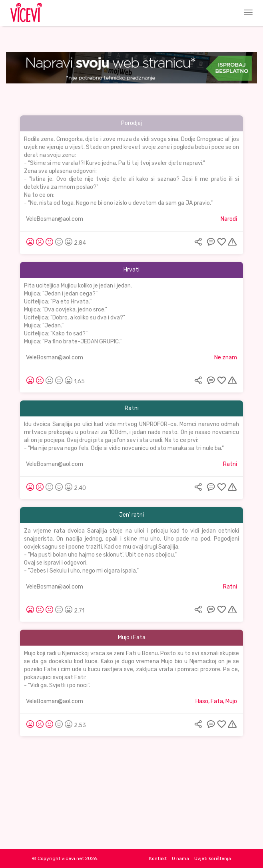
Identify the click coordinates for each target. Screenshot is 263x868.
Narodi (229, 219)
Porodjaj (131, 123)
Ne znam (226, 358)
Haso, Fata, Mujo (216, 701)
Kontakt (158, 858)
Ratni (132, 408)
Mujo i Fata (132, 637)
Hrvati (131, 270)
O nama (180, 858)
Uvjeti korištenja (213, 858)
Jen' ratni (131, 515)
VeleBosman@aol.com (55, 219)
